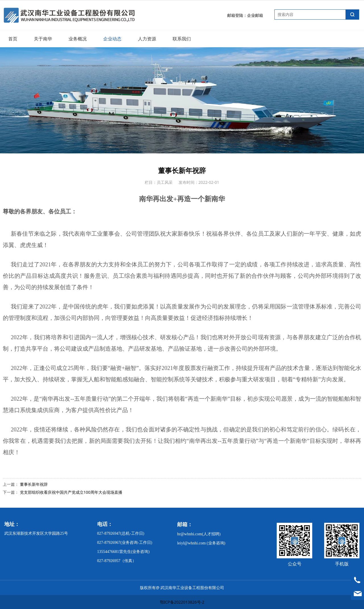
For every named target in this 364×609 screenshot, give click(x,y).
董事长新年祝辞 (34, 484)
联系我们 (182, 39)
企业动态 (112, 39)
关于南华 (43, 39)
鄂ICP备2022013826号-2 (182, 602)
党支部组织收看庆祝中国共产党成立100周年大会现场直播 (71, 492)
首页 (13, 39)
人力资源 (147, 39)
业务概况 (78, 39)
